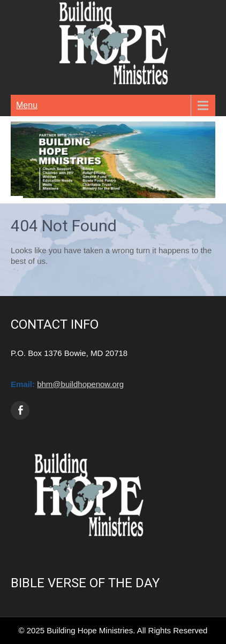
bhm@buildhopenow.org (80, 384)
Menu (27, 105)
